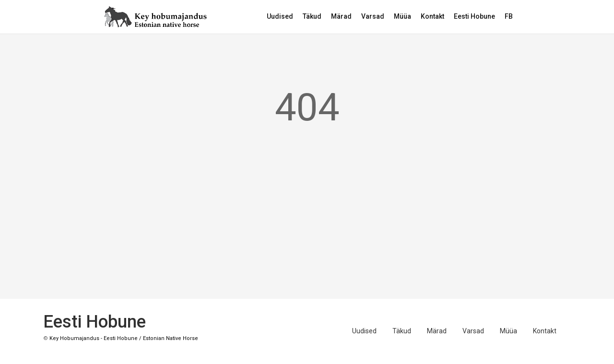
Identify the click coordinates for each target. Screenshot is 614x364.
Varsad (373, 16)
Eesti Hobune (474, 16)
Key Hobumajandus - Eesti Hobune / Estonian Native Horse (124, 338)
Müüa (402, 16)
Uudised (280, 16)
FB (509, 16)
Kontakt (432, 16)
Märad (341, 16)
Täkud (312, 16)
